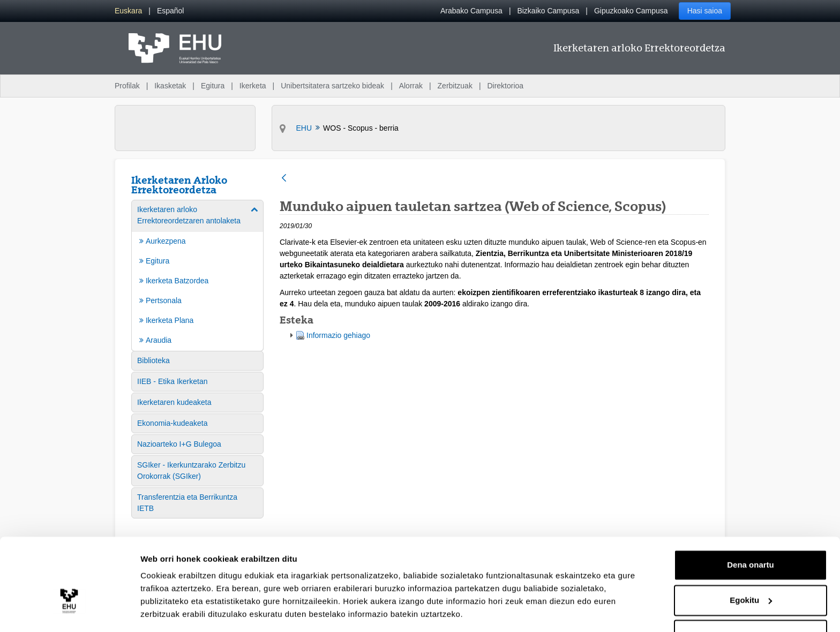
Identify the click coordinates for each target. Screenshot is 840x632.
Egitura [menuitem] (213, 86)
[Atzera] (284, 179)
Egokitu (751, 567)
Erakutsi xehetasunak (182, 611)
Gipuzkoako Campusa (631, 11)
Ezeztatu (751, 602)
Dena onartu (751, 532)
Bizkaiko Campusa (548, 11)
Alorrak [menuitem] (411, 86)
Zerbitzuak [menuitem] (455, 86)
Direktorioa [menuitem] (505, 86)
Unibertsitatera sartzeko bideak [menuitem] (332, 86)
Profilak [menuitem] (127, 86)
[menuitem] (128, 11)
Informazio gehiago (338, 335)
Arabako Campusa (471, 11)
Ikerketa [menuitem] (253, 86)
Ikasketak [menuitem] (170, 86)
